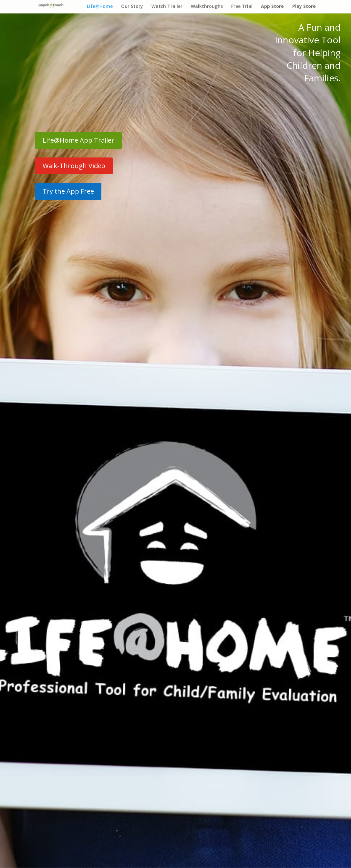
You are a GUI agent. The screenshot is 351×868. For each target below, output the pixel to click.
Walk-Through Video (74, 166)
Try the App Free (68, 191)
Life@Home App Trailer (78, 140)
